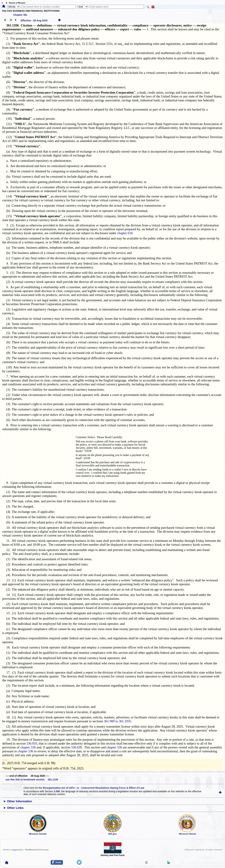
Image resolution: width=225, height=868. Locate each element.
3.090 (57, 791)
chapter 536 (28, 747)
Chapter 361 (20, 15)
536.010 (32, 743)
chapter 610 (125, 233)
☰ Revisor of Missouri (15, 3)
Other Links (15, 808)
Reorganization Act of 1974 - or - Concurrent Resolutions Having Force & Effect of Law (94, 788)
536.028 (76, 747)
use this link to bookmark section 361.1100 (32, 780)
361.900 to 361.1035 (117, 721)
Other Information (20, 801)
